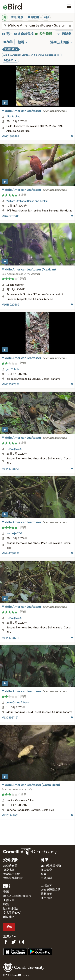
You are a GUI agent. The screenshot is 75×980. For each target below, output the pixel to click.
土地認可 (46, 886)
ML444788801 (10, 469)
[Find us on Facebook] (6, 942)
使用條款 (46, 898)
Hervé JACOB (14, 449)
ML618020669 (10, 305)
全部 (46, 17)
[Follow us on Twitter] (14, 942)
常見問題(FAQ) (12, 913)
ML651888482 (10, 137)
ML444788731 (10, 553)
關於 (7, 886)
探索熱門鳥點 (12, 874)
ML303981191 (10, 718)
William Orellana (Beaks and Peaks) (27, 201)
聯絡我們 (9, 917)
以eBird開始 (10, 909)
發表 (44, 874)
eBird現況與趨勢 (51, 866)
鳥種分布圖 (10, 866)
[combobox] (37, 26)
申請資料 (46, 878)
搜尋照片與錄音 (13, 878)
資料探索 (10, 860)
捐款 (9, 927)
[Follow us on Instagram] (22, 942)
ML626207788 (10, 216)
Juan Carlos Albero (17, 703)
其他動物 (33, 17)
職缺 (6, 904)
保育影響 (46, 870)
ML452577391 (10, 384)
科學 (44, 860)
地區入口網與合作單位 (17, 896)
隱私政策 (46, 894)
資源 (6, 892)
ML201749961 (10, 816)
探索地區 (9, 870)
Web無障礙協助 (51, 890)
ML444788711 (10, 638)
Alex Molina (13, 117)
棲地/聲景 (17, 17)
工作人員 (9, 900)
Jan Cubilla (13, 369)
